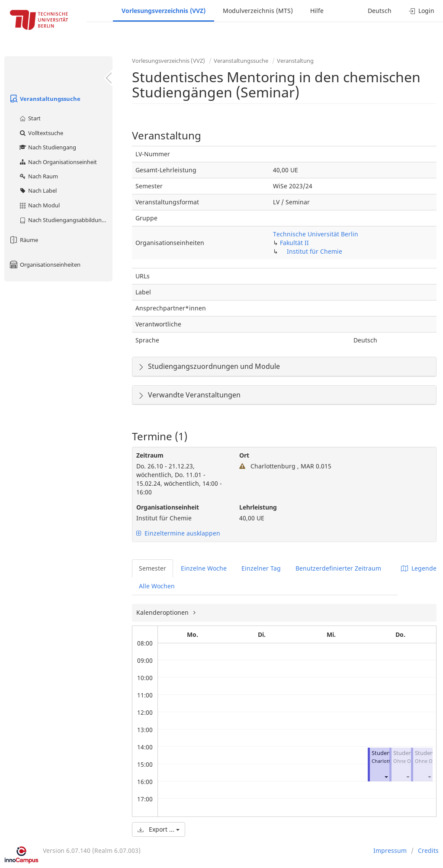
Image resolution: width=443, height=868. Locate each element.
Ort (244, 455)
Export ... (159, 829)
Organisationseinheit (168, 507)
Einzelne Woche (204, 568)
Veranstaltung (295, 61)
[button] (386, 776)
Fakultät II (294, 243)
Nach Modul (39, 205)
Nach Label (38, 190)
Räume (23, 240)
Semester (152, 568)
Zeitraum (150, 455)
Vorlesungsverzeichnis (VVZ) (164, 11)
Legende (419, 568)
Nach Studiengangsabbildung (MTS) (66, 220)
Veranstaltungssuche (45, 99)
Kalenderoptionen (163, 612)
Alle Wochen (157, 586)
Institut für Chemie (315, 251)
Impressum (390, 850)
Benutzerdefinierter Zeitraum (338, 568)
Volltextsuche (41, 133)
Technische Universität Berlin (316, 234)
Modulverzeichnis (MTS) (258, 11)
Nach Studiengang (47, 147)
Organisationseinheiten (45, 265)
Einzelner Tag (261, 568)
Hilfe (317, 11)
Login (422, 11)
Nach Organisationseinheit (58, 162)
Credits (428, 850)
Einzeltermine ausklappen (178, 533)
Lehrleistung (258, 507)
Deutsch (380, 11)
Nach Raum (38, 176)
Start (30, 118)
